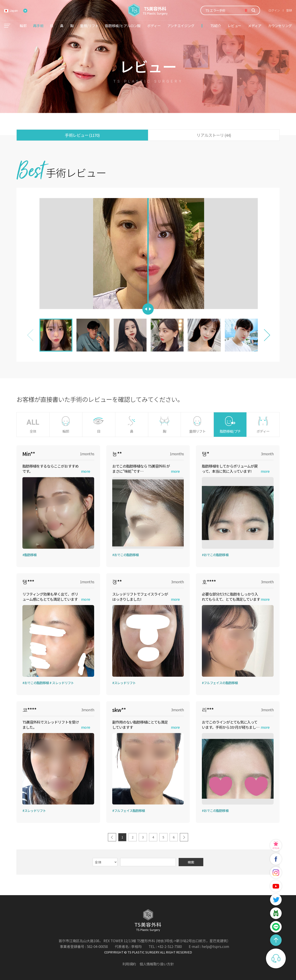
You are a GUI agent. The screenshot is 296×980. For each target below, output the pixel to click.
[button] (267, 335)
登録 (289, 10)
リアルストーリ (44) (214, 135)
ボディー (154, 26)
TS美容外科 (148, 10)
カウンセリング (280, 26)
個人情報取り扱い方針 (157, 964)
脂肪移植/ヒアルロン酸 (123, 26)
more (85, 471)
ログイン (274, 10)
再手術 (38, 26)
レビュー (234, 26)
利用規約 (129, 964)
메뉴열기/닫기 (7, 26)
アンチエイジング (181, 26)
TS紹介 (216, 26)
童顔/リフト (89, 26)
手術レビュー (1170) (82, 135)
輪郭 (23, 26)
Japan (14, 11)
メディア (255, 26)
